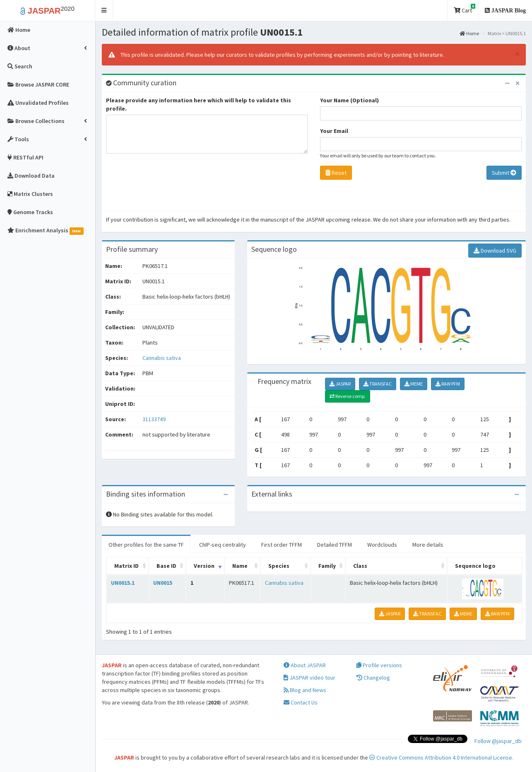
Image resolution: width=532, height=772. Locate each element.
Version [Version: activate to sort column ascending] (204, 566)
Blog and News (305, 690)
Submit (504, 173)
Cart (465, 9)
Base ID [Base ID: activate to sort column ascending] (166, 566)
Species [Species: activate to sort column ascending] (279, 566)
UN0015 (163, 583)
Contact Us (301, 702)
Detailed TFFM (335, 545)
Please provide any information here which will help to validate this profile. (199, 104)
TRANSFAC (378, 384)
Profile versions (379, 665)
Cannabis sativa (162, 358)
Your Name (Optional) (349, 100)
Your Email (334, 131)
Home (469, 33)
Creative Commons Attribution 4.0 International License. (441, 758)
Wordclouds (382, 545)
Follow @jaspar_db (498, 741)
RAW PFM (448, 384)
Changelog (373, 678)
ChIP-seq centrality (223, 545)
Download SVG (495, 251)
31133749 (154, 419)
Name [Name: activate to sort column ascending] (240, 566)
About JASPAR (305, 665)
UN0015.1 (123, 583)
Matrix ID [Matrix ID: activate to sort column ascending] (126, 566)
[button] (104, 11)
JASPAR (340, 384)
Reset (336, 173)
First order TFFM (282, 545)
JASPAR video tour (309, 678)
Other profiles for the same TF (146, 545)
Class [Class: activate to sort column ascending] (360, 566)
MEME (414, 384)
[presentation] (169, 184)
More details (428, 545)
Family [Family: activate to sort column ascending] (327, 566)
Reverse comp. (348, 396)
